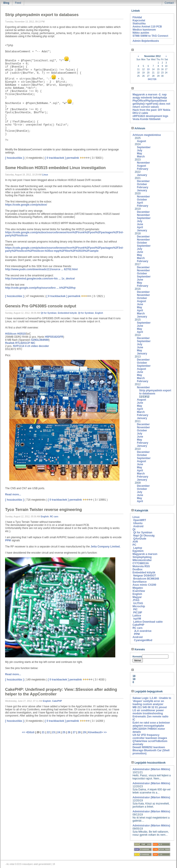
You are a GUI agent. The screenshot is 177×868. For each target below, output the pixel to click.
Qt (134, 529)
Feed (18, 3)
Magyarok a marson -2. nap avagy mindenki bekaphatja (150, 96)
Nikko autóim (141, 33)
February (143, 169)
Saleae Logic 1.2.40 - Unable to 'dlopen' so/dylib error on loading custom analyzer (152, 701)
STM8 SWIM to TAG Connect (150, 36)
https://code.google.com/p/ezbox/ (26, 205)
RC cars (54, 517)
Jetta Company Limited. (105, 547)
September (144, 147)
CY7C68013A (141, 563)
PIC (135, 609)
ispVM (137, 619)
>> (105, 732)
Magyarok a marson (145, 554)
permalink (73, 158)
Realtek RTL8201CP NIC (20, 343)
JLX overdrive (143, 631)
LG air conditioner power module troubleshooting (148, 712)
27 (74, 732)
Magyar (137, 597)
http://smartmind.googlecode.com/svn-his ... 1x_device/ (40, 279)
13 (148, 69)
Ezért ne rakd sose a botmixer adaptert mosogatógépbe (151, 724)
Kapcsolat (139, 20)
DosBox (137, 569)
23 (53, 732)
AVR (135, 542)
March (141, 157)
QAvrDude (140, 539)
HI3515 (21, 334)
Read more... (13, 494)
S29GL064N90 (40, 340)
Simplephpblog (142, 557)
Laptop (138, 548)
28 (79, 732)
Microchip (139, 606)
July (140, 150)
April (140, 203)
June (140, 224)
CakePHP (57, 701)
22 (48, 732)
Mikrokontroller (142, 560)
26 (69, 732)
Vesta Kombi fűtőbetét (146, 119)
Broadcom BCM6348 (146, 579)
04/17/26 (152, 79)
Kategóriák (140, 511)
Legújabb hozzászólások (148, 763)
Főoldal (137, 17)
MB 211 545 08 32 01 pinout (150, 707)
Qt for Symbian (49, 313)
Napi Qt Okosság (144, 536)
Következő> (96, 732)
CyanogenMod (143, 640)
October (142, 184)
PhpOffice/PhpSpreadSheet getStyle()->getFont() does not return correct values (151, 104)
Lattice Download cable (148, 622)
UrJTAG (138, 603)
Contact (169, 3)
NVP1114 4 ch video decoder (31, 346)
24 (59, 732)
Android (138, 526)
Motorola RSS (141, 566)
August (141, 141)
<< (24, 732)
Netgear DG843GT (144, 576)
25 (64, 732)
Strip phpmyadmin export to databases (155, 392)
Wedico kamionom (144, 30)
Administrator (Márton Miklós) (151, 769)
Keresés (138, 649)
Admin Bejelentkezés (146, 41)
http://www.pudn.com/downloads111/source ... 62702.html (41, 269)
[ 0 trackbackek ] (55, 158)
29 (84, 732)
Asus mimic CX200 (144, 585)
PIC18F (138, 613)
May (139, 153)
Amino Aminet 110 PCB (147, 27)
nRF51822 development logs (150, 116)
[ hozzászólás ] (14, 158)
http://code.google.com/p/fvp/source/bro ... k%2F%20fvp (40, 288)
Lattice (137, 616)
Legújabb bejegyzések (147, 691)
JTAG (136, 600)
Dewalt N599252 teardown (149, 747)
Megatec (138, 588)
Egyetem (138, 551)
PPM (8, 540)
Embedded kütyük (67, 313)
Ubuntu (138, 523)
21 (43, 732)
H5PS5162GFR (54, 337)
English (99, 313)
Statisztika (139, 24)
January (142, 175)
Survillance (140, 582)
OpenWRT (140, 520)
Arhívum (138, 128)
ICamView (139, 591)
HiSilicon (11, 334)
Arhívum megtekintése (147, 135)
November (143, 163)
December (143, 181)
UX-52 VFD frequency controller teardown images (150, 737)
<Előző (30, 732)
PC (134, 545)
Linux (45, 175)
